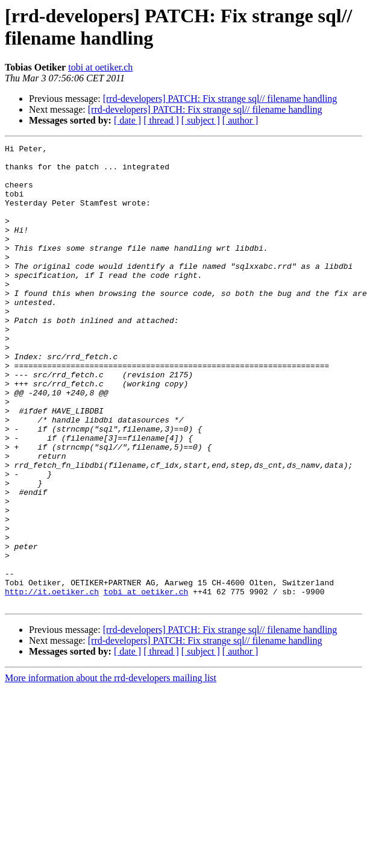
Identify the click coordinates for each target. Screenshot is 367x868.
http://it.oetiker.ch (52, 682)
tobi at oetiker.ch (100, 67)
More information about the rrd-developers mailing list (111, 770)
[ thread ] (161, 120)
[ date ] (127, 120)
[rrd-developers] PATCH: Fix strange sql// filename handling (220, 99)
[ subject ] (201, 120)
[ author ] (240, 120)
